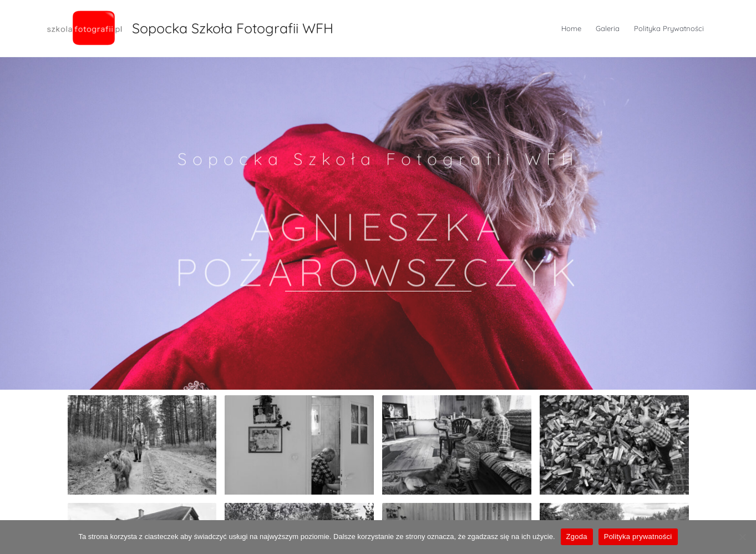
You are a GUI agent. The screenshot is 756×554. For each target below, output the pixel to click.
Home (571, 28)
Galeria (608, 28)
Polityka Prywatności (669, 28)
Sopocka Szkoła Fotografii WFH (233, 28)
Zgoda (577, 537)
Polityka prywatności (638, 537)
